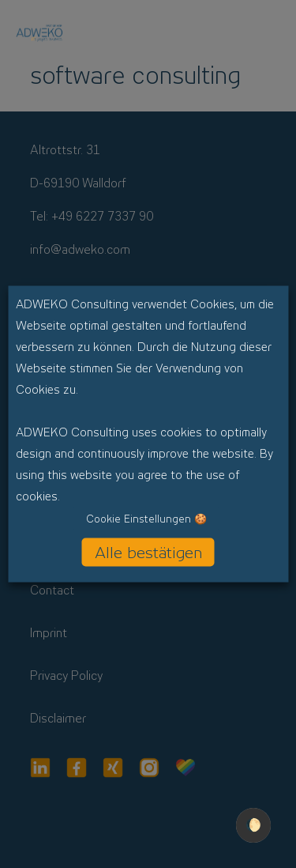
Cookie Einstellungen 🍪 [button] (146, 519)
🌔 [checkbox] (253, 825)
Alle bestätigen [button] (148, 553)
